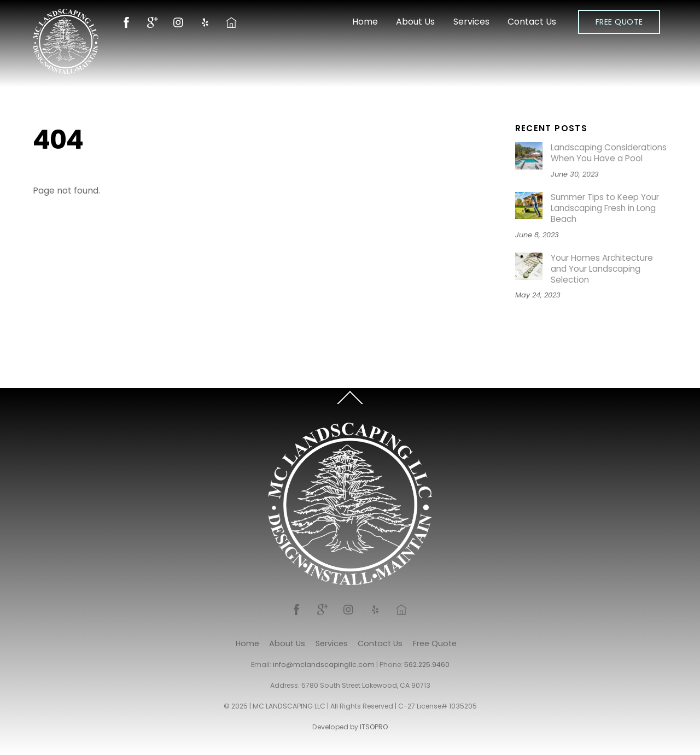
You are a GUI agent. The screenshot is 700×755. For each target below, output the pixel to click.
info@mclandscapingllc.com (324, 665)
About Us (415, 22)
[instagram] (179, 22)
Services (471, 22)
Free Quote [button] (619, 22)
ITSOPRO (374, 727)
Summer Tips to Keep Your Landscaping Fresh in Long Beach (605, 208)
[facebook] (126, 22)
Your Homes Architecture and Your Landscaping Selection (602, 269)
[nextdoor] (231, 22)
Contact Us (532, 22)
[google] (153, 22)
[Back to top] (350, 403)
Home (365, 22)
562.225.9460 (427, 665)
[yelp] (205, 22)
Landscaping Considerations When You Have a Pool (609, 153)
